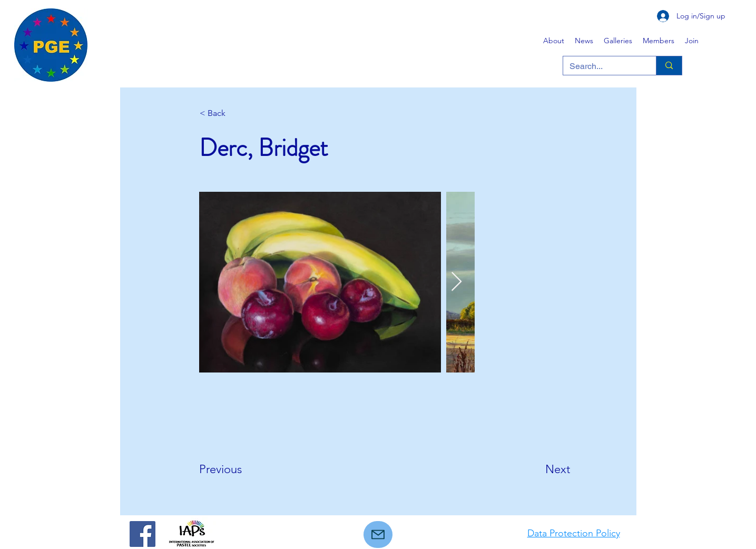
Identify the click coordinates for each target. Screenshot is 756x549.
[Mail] (378, 535)
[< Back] (234, 113)
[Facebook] (143, 534)
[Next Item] (456, 282)
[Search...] (602, 66)
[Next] (544, 469)
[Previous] (234, 469)
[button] (618, 41)
